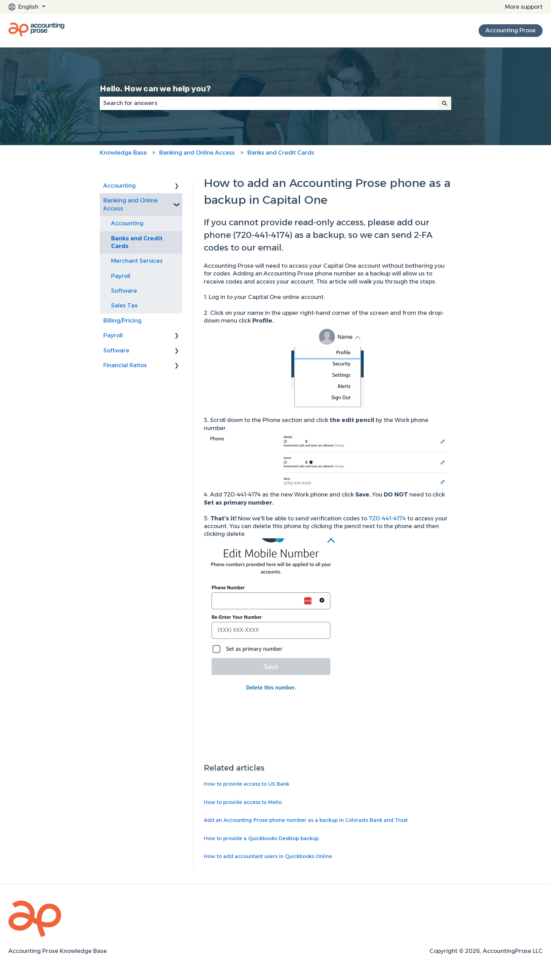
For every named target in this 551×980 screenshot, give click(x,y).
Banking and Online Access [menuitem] (131, 204)
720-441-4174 (387, 518)
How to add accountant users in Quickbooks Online (268, 856)
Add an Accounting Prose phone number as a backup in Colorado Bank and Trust (306, 820)
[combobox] (269, 103)
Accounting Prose (511, 30)
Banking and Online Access (197, 153)
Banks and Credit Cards (281, 153)
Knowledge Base (123, 153)
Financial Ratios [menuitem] (125, 365)
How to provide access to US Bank (247, 784)
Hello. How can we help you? (155, 89)
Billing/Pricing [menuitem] (122, 321)
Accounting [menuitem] (119, 186)
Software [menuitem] (124, 291)
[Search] (445, 103)
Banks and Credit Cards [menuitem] (137, 242)
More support (524, 7)
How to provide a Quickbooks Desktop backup (261, 838)
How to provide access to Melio (243, 802)
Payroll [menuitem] (121, 276)
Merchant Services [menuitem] (137, 261)
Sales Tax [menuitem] (124, 306)
